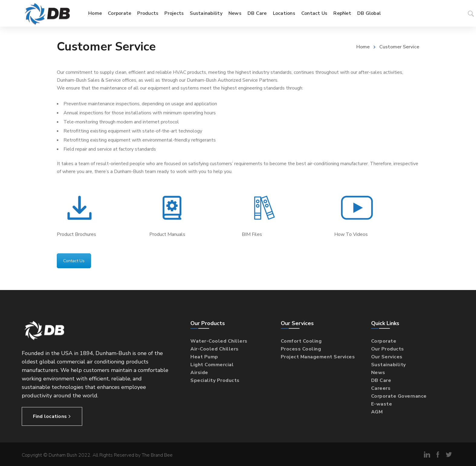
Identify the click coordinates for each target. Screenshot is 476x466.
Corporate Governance (399, 396)
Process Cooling (301, 349)
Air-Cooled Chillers (215, 349)
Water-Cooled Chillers (219, 341)
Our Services (387, 357)
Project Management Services (318, 357)
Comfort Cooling (301, 341)
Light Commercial (212, 365)
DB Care (381, 380)
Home (363, 47)
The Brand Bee (157, 455)
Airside (199, 373)
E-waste (382, 404)
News (378, 373)
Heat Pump (204, 357)
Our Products (388, 349)
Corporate (384, 341)
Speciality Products (215, 380)
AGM (377, 412)
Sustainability (389, 365)
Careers (381, 388)
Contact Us (74, 261)
